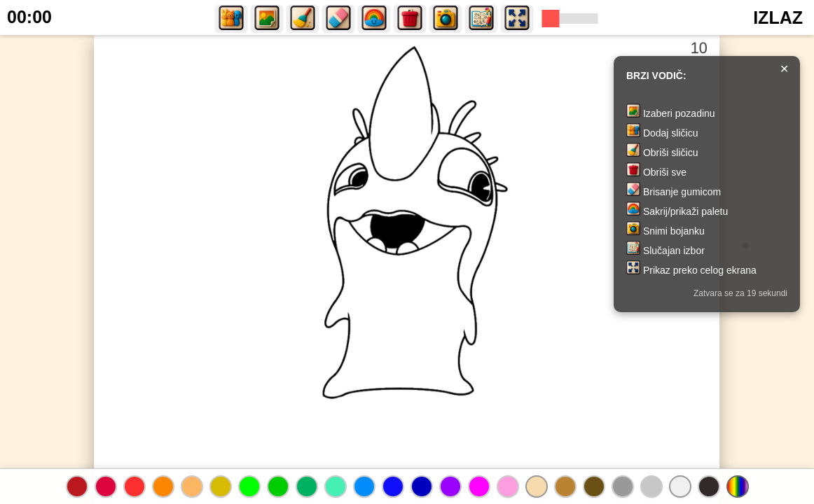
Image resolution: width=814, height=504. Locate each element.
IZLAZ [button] (778, 17)
